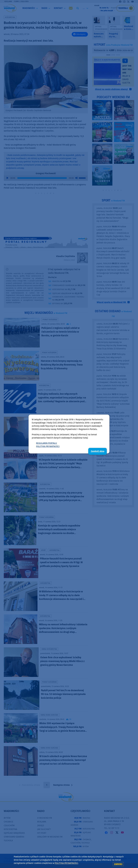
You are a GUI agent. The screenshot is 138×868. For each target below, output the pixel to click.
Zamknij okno (98, 451)
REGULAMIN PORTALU (46, 443)
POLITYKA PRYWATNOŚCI (48, 446)
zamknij (118, 864)
